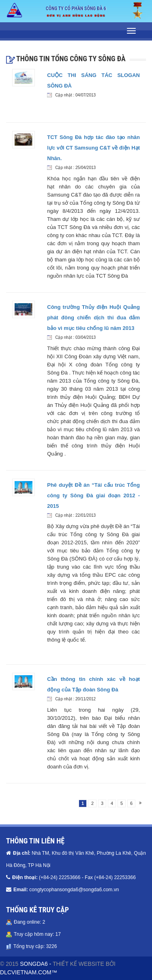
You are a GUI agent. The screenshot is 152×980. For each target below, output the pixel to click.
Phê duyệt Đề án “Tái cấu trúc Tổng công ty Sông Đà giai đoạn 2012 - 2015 (93, 495)
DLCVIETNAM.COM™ (29, 972)
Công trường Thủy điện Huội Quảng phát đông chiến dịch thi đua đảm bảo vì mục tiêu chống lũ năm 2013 (93, 318)
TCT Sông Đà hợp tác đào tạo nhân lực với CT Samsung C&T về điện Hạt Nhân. (93, 148)
